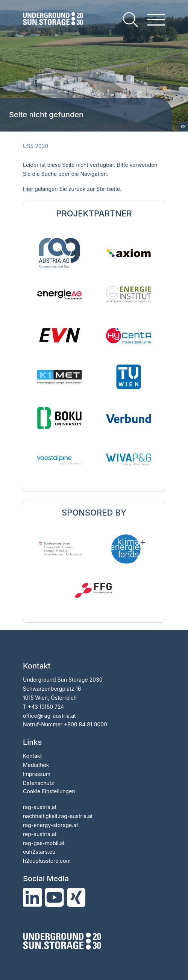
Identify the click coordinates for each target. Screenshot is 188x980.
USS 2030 (36, 146)
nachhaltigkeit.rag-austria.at (58, 816)
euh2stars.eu (39, 852)
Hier (28, 189)
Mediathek (36, 765)
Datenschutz (39, 783)
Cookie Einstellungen (49, 791)
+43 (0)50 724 (46, 707)
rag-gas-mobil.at (44, 843)
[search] (130, 20)
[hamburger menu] (156, 20)
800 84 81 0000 (87, 724)
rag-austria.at (40, 807)
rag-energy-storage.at (51, 825)
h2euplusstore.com (47, 861)
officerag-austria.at (49, 716)
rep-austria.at (40, 834)
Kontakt (32, 756)
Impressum (37, 774)
